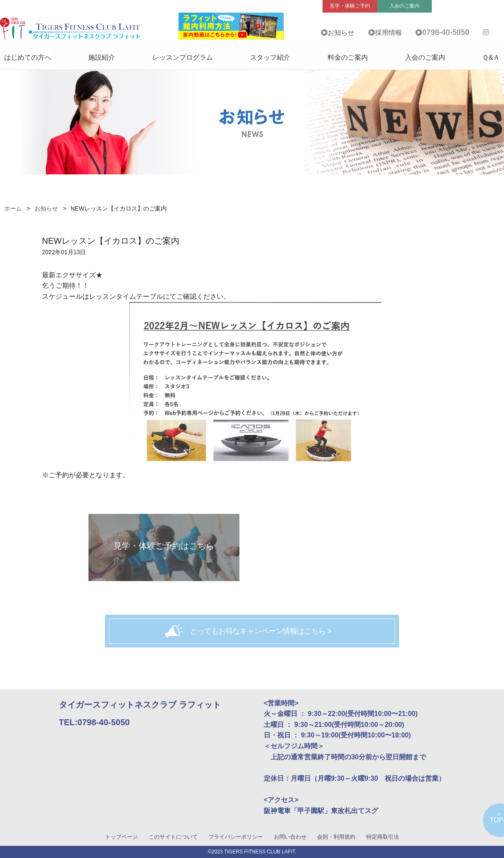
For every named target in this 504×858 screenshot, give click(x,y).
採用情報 (388, 33)
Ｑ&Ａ (491, 57)
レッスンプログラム (183, 57)
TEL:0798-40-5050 (94, 722)
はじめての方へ (28, 57)
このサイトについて (173, 837)
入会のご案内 (425, 57)
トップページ (121, 837)
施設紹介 (102, 57)
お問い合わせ (290, 837)
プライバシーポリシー (236, 837)
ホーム (13, 208)
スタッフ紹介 (270, 57)
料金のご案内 (348, 57)
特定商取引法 (383, 837)
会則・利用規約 (336, 837)
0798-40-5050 (446, 32)
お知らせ (341, 33)
